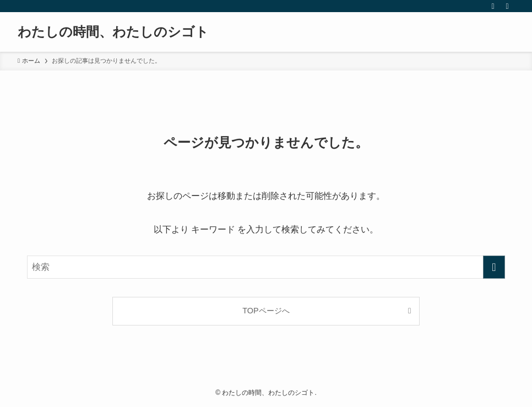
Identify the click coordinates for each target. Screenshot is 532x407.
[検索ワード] (266, 267)
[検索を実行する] (494, 267)
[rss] (493, 6)
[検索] (507, 6)
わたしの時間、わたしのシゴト (113, 32)
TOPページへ (266, 311)
